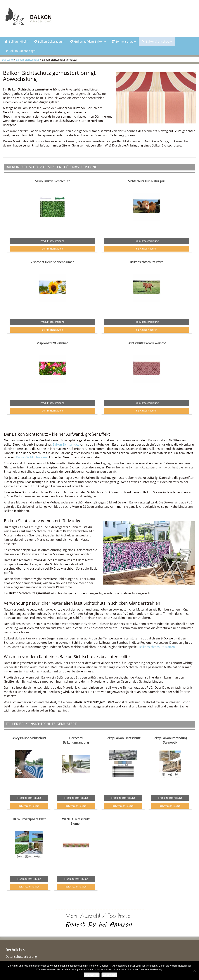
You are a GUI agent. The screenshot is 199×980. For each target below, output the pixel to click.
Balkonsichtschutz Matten (157, 647)
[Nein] (194, 971)
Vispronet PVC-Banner (52, 344)
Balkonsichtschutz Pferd (147, 263)
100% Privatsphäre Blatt (29, 819)
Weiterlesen (109, 975)
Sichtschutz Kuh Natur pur (147, 182)
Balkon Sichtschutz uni (32, 458)
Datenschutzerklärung (21, 957)
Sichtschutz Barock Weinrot (147, 344)
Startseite (8, 60)
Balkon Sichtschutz (27, 60)
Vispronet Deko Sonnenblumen (52, 263)
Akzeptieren (92, 975)
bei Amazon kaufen (52, 249)
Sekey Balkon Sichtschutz (52, 182)
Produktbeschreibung (52, 241)
